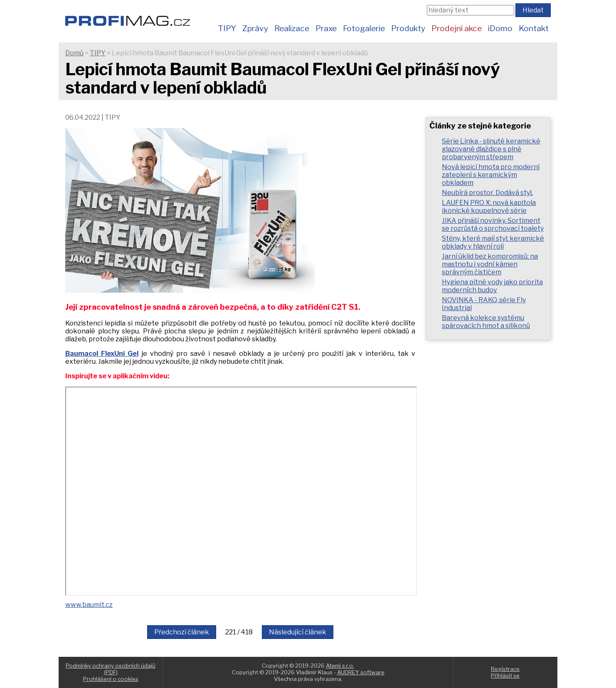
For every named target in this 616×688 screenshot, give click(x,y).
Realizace (292, 28)
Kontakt (534, 28)
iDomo (500, 28)
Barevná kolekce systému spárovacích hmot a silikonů (486, 322)
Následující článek (298, 632)
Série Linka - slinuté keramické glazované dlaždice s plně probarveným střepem (491, 149)
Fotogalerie (364, 28)
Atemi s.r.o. (340, 666)
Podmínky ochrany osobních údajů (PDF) (111, 669)
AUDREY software (361, 672)
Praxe (326, 28)
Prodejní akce (457, 28)
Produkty (408, 28)
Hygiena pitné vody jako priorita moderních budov (492, 286)
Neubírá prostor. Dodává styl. (487, 193)
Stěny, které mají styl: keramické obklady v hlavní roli (493, 242)
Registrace (505, 669)
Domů (74, 53)
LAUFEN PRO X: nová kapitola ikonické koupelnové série (489, 207)
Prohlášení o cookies (111, 679)
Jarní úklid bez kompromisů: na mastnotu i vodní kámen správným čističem (490, 264)
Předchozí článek (182, 632)
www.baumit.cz (89, 605)
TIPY (227, 28)
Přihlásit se (505, 676)
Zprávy (255, 28)
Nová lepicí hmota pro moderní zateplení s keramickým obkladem (491, 175)
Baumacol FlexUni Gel (102, 354)
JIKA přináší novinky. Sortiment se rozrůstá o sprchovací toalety (493, 224)
